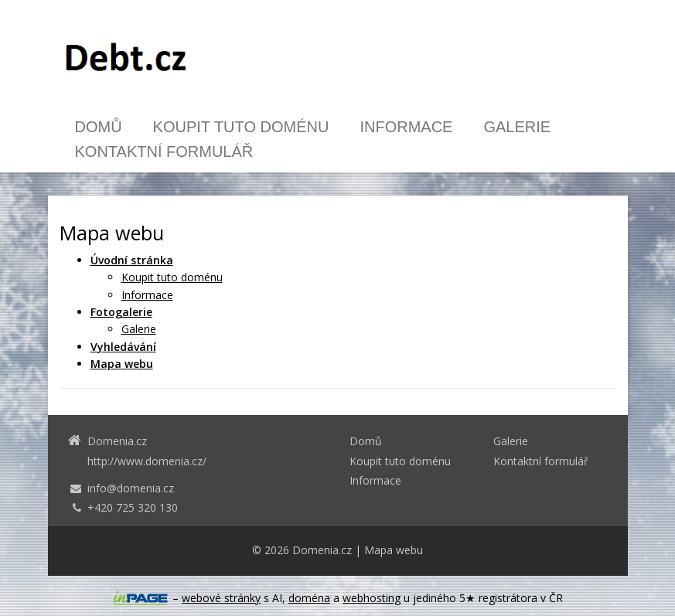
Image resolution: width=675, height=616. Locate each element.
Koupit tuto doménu (241, 127)
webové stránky (221, 598)
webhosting (372, 598)
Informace (406, 127)
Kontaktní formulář (164, 151)
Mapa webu (394, 550)
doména (309, 598)
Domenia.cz (322, 550)
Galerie (517, 127)
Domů (99, 127)
